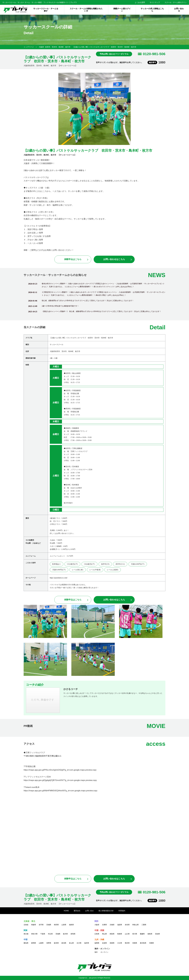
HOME (66, 911)
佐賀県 (104, 943)
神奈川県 (34, 934)
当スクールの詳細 (34, 327)
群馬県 (73, 934)
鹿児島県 (143, 943)
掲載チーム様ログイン (122, 10)
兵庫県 (104, 925)
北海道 (26, 925)
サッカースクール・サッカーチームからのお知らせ (55, 275)
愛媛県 (142, 934)
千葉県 (43, 934)
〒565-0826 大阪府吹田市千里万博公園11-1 (42, 756)
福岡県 (97, 943)
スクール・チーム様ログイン (176, 2)
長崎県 (112, 943)
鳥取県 (112, 934)
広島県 (97, 934)
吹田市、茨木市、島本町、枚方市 (58, 47)
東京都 (26, 934)
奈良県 (127, 925)
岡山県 (104, 934)
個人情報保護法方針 (106, 911)
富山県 (71, 943)
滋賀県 (120, 925)
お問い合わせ (179, 10)
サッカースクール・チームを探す (46, 10)
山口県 (127, 934)
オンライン (104, 952)
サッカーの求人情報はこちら (152, 10)
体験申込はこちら (73, 259)
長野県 (49, 943)
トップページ (29, 47)
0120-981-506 (154, 54)
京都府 (112, 925)
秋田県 (56, 925)
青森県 (34, 925)
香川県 (135, 934)
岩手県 (41, 925)
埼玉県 (50, 934)
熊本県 (127, 943)
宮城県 (49, 925)
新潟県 (64, 943)
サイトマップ (155, 2)
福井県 (87, 943)
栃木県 (65, 934)
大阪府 (41, 47)
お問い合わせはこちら (114, 259)
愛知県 (26, 943)
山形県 (64, 925)
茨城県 (58, 934)
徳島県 (150, 934)
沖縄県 (151, 943)
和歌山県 (135, 925)
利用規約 (122, 911)
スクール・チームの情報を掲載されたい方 (86, 10)
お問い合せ (89, 911)
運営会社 (77, 911)
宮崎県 (135, 943)
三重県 (144, 925)
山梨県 (41, 943)
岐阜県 (56, 943)
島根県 (120, 934)
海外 (96, 952)
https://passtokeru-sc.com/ (59, 578)
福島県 (71, 925)
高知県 (157, 934)
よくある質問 (140, 2)
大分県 (120, 943)
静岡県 (34, 943)
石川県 (79, 943)
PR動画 (28, 726)
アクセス (29, 744)
